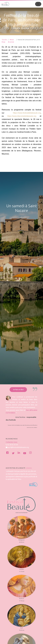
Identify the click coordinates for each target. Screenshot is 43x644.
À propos (29, 468)
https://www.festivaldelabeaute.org (27, 113)
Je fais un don (18, 390)
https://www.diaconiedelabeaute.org (22, 116)
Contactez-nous (12, 442)
